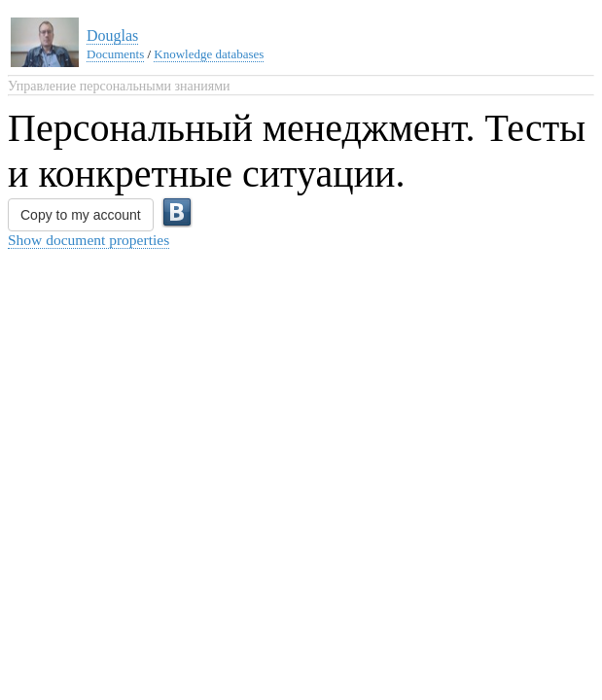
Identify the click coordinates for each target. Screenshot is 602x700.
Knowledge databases (209, 54)
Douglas (112, 35)
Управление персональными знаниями (119, 86)
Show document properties (89, 240)
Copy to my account (81, 215)
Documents (115, 54)
